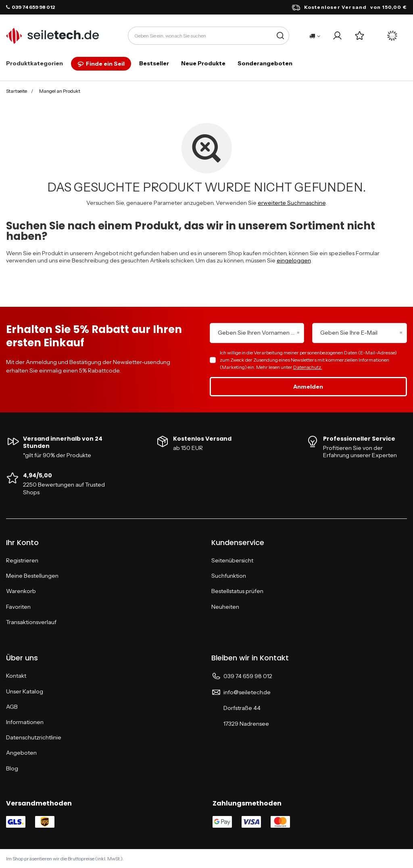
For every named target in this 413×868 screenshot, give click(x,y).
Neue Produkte (203, 63)
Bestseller (154, 63)
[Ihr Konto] (337, 36)
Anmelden (308, 387)
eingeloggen (294, 260)
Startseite (17, 91)
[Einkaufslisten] (360, 36)
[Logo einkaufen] (52, 36)
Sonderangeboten (265, 63)
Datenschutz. (308, 367)
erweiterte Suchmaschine (292, 203)
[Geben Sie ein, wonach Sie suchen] (209, 36)
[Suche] (280, 36)
